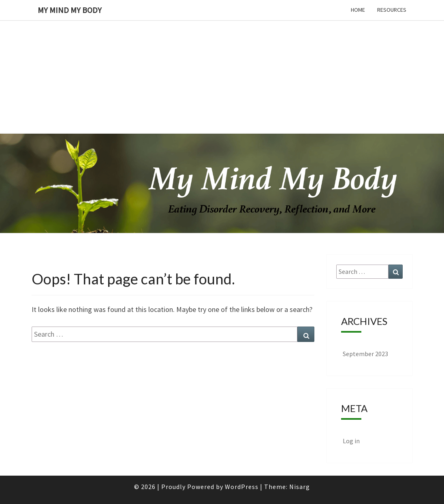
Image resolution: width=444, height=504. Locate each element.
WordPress (242, 487)
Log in (351, 441)
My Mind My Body (70, 10)
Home (358, 10)
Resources (392, 10)
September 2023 (365, 354)
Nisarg (300, 487)
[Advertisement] (222, 57)
